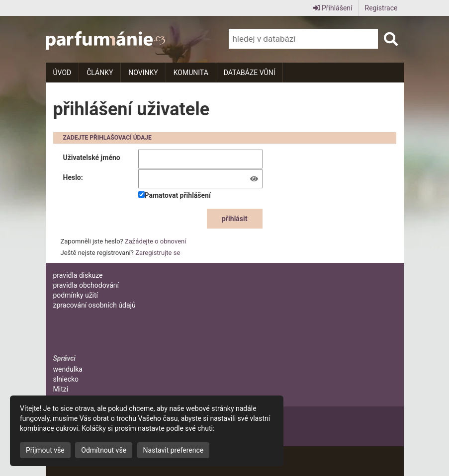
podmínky (76, 295)
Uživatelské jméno (92, 158)
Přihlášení (333, 8)
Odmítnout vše (104, 450)
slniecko (66, 379)
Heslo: (73, 177)
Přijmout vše (45, 450)
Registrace (381, 8)
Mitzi (61, 389)
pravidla (78, 275)
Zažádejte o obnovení (155, 241)
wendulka (68, 369)
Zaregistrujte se (158, 253)
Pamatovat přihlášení (175, 195)
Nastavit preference (174, 450)
